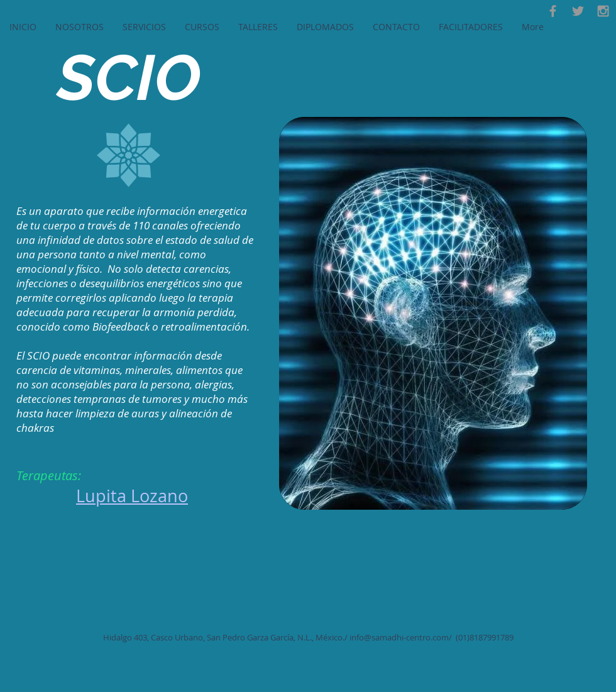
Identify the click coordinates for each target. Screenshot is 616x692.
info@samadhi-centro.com (399, 637)
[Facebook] (553, 11)
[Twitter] (578, 11)
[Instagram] (603, 11)
